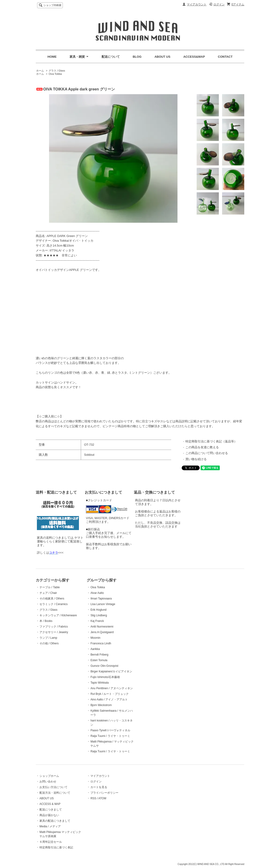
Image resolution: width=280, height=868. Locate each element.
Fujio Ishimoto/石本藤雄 (105, 677)
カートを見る (99, 787)
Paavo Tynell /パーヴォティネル (110, 730)
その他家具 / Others (52, 599)
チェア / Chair (48, 593)
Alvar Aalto (97, 593)
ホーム (40, 71)
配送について (111, 57)
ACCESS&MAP (194, 57)
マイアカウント (197, 4)
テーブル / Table (50, 587)
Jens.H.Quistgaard (102, 632)
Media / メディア (50, 826)
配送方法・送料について (55, 793)
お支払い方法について (53, 787)
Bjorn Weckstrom (101, 705)
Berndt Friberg (99, 655)
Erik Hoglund (98, 610)
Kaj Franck (97, 621)
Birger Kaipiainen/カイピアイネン (111, 671)
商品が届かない (49, 815)
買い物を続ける (196, 459)
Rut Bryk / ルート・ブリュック (110, 694)
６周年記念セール (51, 842)
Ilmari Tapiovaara (101, 599)
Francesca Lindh (101, 643)
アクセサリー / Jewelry (54, 632)
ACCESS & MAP (50, 804)
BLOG (137, 57)
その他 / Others (49, 643)
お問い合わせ (48, 782)
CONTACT (225, 57)
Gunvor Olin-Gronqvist (104, 666)
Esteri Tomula (99, 660)
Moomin (95, 638)
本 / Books (46, 621)
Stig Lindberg (99, 615)
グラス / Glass (57, 71)
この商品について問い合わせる (207, 453)
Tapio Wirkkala (99, 683)
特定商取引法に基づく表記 (56, 847)
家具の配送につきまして (55, 821)
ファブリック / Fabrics (54, 627)
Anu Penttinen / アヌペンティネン (112, 688)
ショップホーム (49, 776)
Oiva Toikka (55, 74)
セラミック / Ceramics (54, 604)
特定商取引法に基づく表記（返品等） (211, 441)
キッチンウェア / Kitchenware (58, 615)
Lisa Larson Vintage (103, 604)
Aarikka (95, 649)
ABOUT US (162, 57)
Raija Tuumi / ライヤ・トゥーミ (110, 736)
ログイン (219, 4)
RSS (93, 798)
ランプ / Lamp (48, 638)
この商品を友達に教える (202, 447)
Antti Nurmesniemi (102, 627)
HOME (52, 57)
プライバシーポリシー (104, 793)
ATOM (102, 798)
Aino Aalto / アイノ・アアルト (109, 699)
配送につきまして (51, 810)
